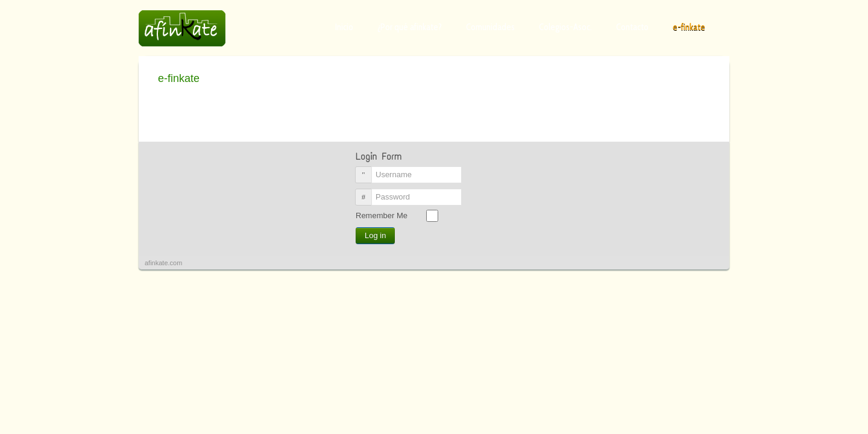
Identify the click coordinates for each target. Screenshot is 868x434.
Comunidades (490, 27)
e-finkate (689, 27)
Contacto (632, 27)
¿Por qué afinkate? (410, 27)
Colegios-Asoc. (565, 27)
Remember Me (382, 215)
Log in (375, 235)
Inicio (344, 27)
